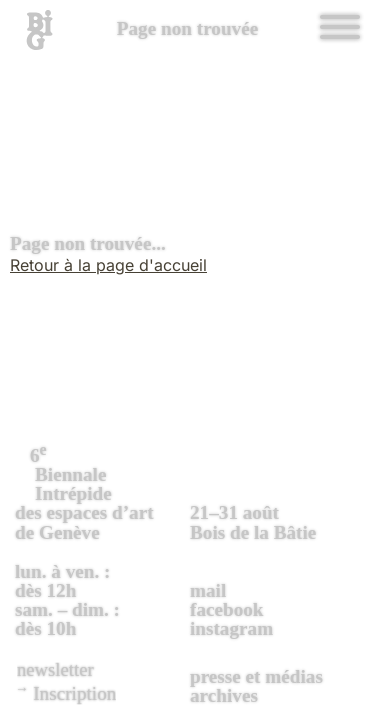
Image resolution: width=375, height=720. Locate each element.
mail (208, 590)
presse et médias (256, 676)
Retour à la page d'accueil (108, 265)
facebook (227, 609)
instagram (231, 628)
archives (224, 695)
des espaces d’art (100, 491)
